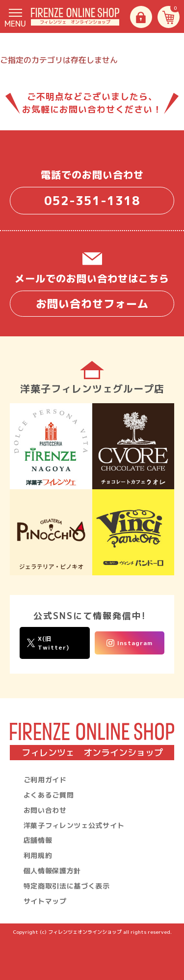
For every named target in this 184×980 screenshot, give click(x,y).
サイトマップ (45, 901)
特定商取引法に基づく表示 (67, 886)
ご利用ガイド (45, 780)
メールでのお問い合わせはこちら (92, 294)
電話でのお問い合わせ (92, 191)
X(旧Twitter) (48, 643)
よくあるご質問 (49, 795)
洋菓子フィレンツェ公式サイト (74, 825)
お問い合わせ (45, 810)
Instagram (130, 643)
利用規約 (38, 855)
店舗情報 (38, 840)
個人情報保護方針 (53, 871)
